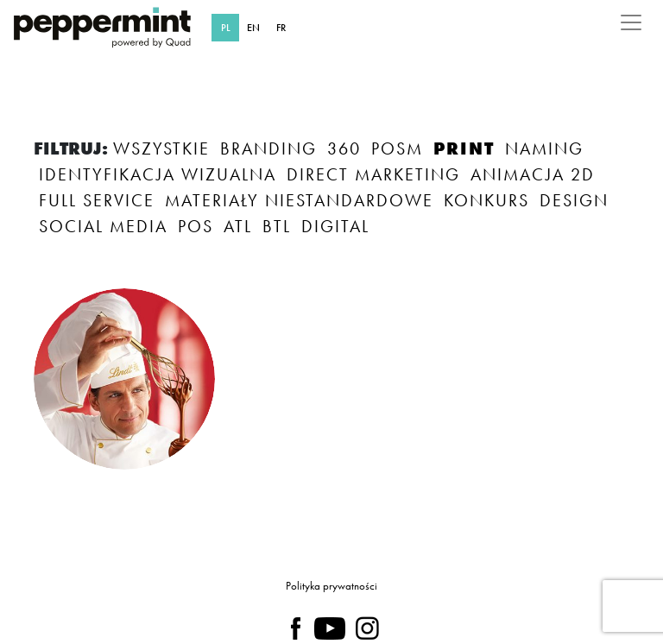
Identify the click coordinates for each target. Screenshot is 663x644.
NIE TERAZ (419, 523)
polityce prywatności (335, 578)
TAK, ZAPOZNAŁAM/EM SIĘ (203, 523)
